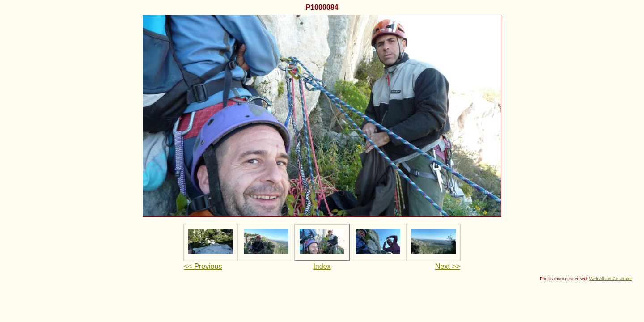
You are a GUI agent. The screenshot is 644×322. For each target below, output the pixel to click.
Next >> (448, 266)
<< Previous (203, 266)
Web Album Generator (611, 278)
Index (322, 266)
